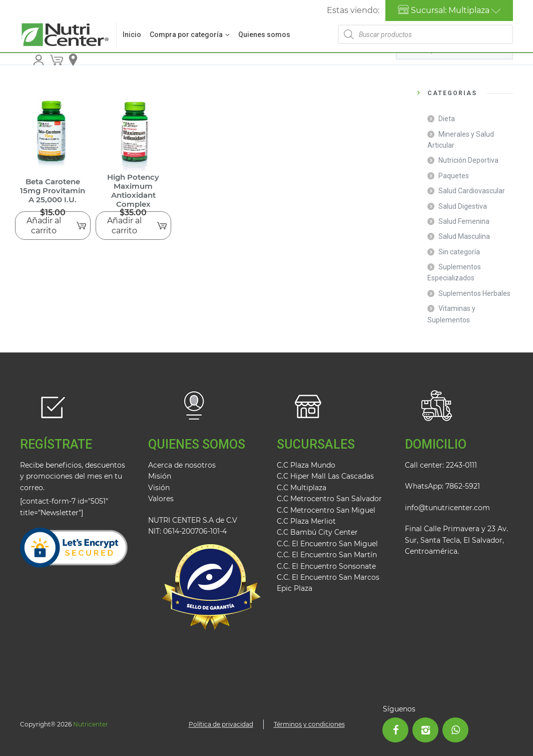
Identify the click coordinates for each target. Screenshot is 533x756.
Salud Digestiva (463, 206)
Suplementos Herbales (474, 293)
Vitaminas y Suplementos (451, 314)
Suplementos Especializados (454, 272)
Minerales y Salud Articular (461, 140)
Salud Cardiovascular (472, 191)
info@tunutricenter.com (447, 508)
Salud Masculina (464, 236)
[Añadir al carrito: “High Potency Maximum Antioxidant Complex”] (133, 226)
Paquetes (454, 176)
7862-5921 (463, 486)
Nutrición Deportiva (468, 160)
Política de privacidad (221, 724)
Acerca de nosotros (182, 465)
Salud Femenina (464, 221)
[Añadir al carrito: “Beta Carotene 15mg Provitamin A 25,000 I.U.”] (53, 226)
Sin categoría (459, 252)
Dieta (447, 119)
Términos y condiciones (309, 724)
